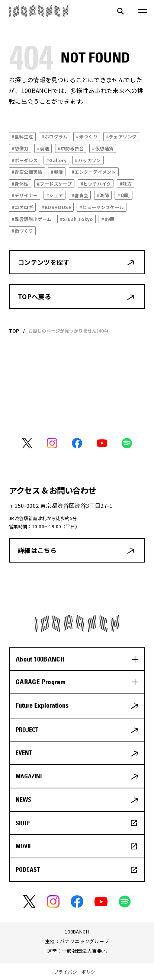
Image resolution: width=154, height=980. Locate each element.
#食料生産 (22, 136)
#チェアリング (121, 136)
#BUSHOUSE (56, 207)
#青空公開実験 (27, 172)
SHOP (23, 823)
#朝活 (57, 172)
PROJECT (27, 730)
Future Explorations (42, 705)
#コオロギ (22, 207)
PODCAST (28, 869)
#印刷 (123, 195)
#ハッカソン (88, 160)
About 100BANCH (40, 659)
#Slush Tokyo (76, 219)
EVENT (24, 753)
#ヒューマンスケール (102, 207)
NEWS (23, 800)
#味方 (126, 184)
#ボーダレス (25, 160)
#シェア (55, 195)
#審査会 (80, 195)
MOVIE (24, 846)
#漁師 (103, 195)
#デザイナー (25, 195)
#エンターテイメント (94, 172)
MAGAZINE (29, 776)
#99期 (108, 219)
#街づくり (22, 230)
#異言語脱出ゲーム (32, 219)
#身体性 (20, 184)
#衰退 (43, 148)
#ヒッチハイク (96, 184)
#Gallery (56, 160)
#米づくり (87, 136)
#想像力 (20, 148)
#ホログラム (54, 136)
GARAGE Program (41, 682)
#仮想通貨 (103, 148)
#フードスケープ (54, 184)
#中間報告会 (71, 148)
